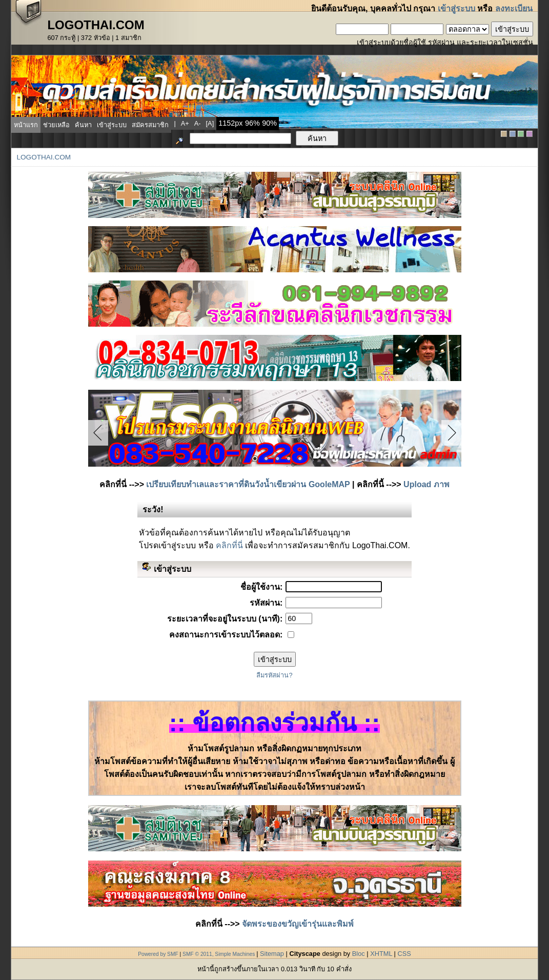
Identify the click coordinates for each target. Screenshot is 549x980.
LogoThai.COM (44, 157)
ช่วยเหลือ (56, 125)
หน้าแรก (26, 125)
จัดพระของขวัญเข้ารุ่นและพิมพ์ (298, 924)
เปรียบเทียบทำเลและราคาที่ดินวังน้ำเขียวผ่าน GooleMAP (248, 484)
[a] (210, 123)
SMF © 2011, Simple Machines (219, 954)
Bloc (359, 954)
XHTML (381, 954)
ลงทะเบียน (514, 8)
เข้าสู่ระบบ (456, 8)
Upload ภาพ (426, 484)
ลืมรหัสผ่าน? (274, 675)
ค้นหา (83, 125)
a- (198, 123)
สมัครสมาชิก (150, 125)
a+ (185, 123)
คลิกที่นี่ (229, 545)
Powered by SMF (158, 954)
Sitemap (272, 954)
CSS (404, 954)
